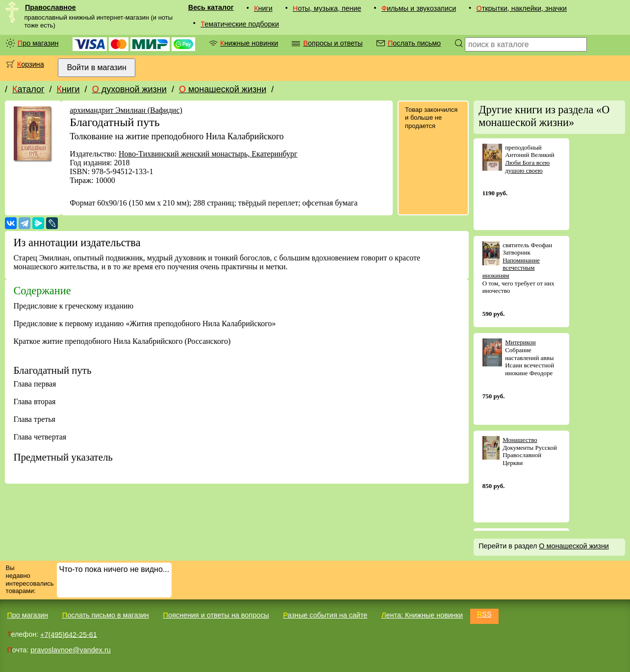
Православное (50, 7)
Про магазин (38, 43)
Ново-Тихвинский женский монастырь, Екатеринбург (208, 154)
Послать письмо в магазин (106, 615)
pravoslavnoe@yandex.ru (70, 650)
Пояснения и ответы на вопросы (216, 615)
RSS (484, 614)
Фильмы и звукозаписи (419, 8)
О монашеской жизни (223, 89)
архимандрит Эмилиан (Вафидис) (126, 110)
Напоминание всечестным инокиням (511, 268)
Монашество (520, 440)
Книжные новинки (249, 43)
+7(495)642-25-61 (69, 634)
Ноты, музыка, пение (327, 8)
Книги (263, 8)
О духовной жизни (129, 89)
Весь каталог (211, 7)
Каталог (28, 89)
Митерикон (520, 342)
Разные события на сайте (325, 615)
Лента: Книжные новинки (422, 615)
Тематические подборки (240, 24)
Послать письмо (414, 43)
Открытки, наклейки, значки (521, 8)
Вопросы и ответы (333, 43)
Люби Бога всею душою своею (527, 167)
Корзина (31, 64)
